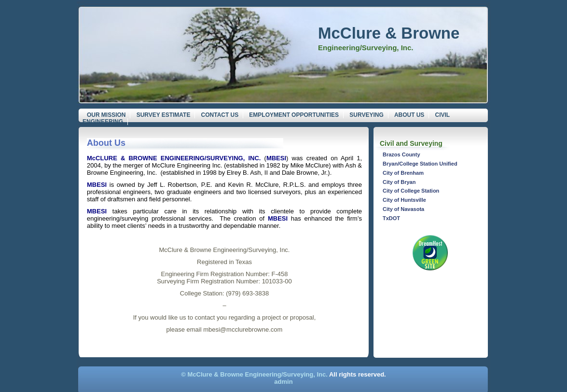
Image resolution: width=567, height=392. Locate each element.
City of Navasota (403, 209)
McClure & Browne (389, 33)
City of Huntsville (404, 200)
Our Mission (106, 115)
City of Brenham (403, 173)
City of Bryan (399, 182)
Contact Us (220, 115)
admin (283, 382)
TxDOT (391, 218)
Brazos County (401, 154)
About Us (409, 115)
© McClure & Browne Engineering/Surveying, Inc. (254, 374)
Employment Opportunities (294, 115)
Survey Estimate (164, 115)
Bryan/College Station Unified (420, 164)
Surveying (366, 115)
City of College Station (411, 191)
